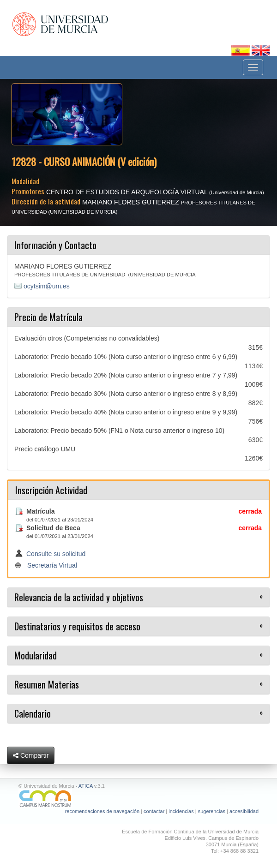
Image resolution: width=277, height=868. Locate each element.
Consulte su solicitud (56, 554)
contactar (154, 811)
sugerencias (212, 811)
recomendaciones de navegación (102, 811)
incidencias (181, 811)
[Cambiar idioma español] (241, 50)
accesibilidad (244, 811)
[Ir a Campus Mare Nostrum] (138, 799)
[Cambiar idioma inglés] (261, 50)
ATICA (86, 786)
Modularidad (36, 655)
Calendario (33, 713)
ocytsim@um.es (47, 286)
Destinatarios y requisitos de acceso (77, 626)
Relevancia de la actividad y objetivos (79, 597)
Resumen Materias (47, 684)
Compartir (31, 755)
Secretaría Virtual (52, 565)
